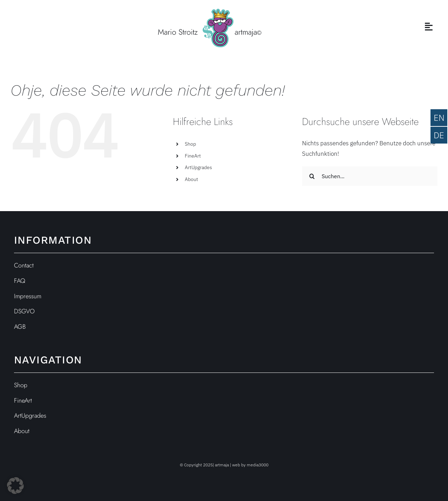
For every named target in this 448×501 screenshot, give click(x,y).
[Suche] (312, 176)
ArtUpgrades (198, 167)
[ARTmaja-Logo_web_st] (210, 12)
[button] (15, 486)
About (191, 179)
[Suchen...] (370, 176)
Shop (190, 144)
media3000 (258, 465)
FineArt (193, 156)
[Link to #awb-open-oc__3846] (429, 26)
